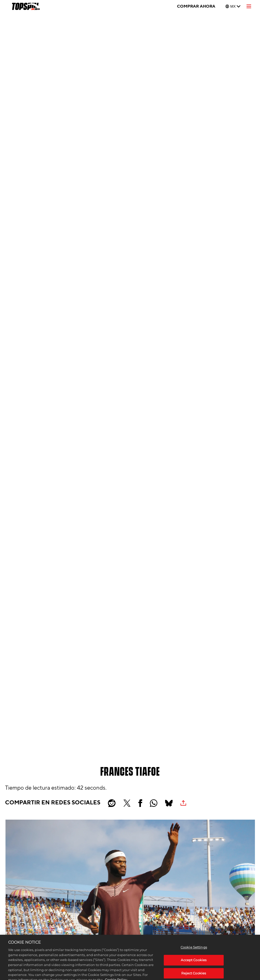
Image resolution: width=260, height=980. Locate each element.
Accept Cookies (194, 968)
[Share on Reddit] (112, 803)
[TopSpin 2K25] (26, 6)
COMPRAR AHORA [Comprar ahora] (196, 6)
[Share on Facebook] (140, 803)
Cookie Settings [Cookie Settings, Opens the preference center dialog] (194, 955)
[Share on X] (127, 803)
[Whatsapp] (154, 803)
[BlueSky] (169, 803)
